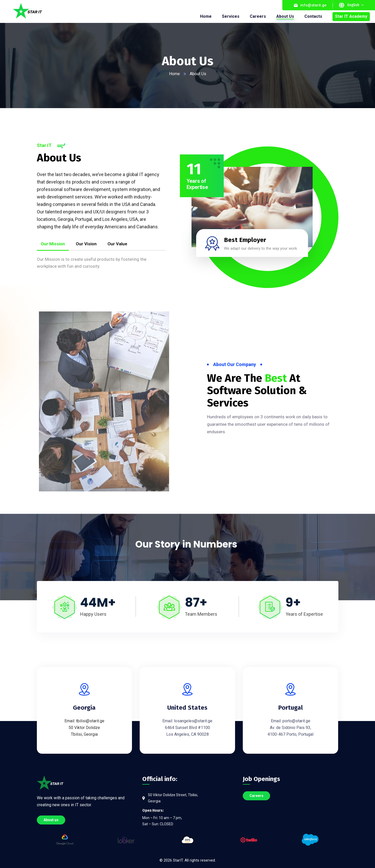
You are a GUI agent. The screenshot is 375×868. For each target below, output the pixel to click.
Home (174, 74)
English (353, 5)
